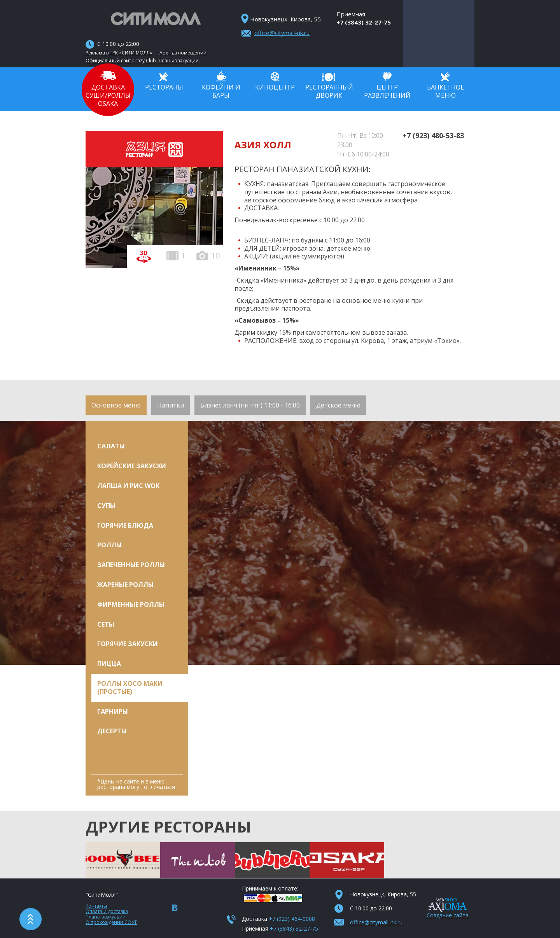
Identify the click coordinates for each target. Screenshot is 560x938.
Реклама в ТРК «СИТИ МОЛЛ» (119, 53)
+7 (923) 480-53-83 (433, 135)
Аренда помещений (183, 53)
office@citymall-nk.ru (282, 33)
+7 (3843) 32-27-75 (364, 22)
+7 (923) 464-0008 (292, 919)
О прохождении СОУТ (111, 922)
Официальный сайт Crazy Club (121, 61)
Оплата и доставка (107, 911)
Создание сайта (448, 915)
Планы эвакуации (179, 61)
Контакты (96, 906)
